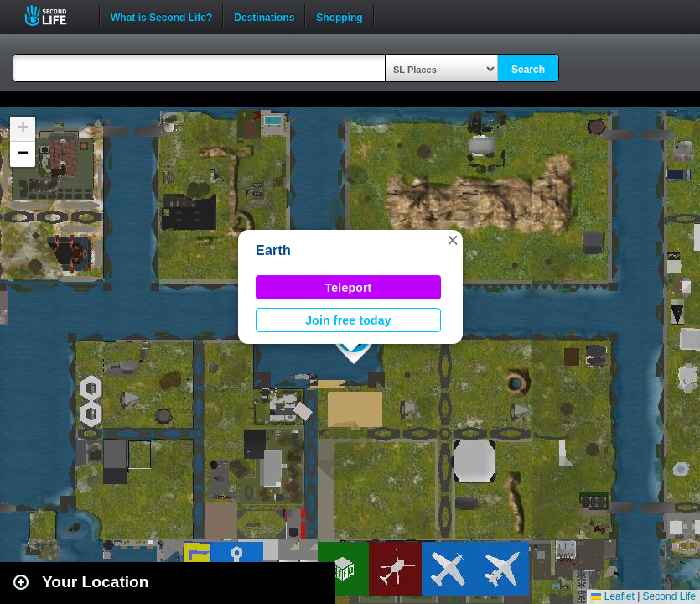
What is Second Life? (161, 16)
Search (528, 70)
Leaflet (612, 596)
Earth (273, 250)
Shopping (339, 16)
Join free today (348, 320)
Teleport (349, 288)
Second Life (55, 16)
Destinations (264, 16)
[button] (453, 240)
